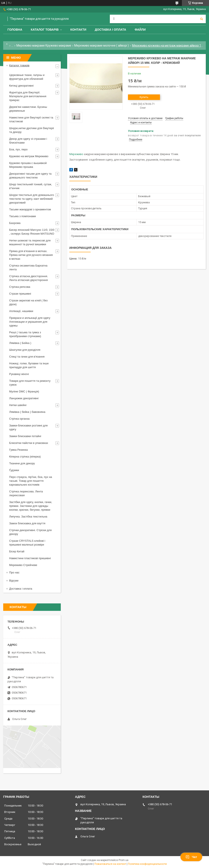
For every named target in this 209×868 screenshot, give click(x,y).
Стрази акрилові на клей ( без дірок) (28, 302)
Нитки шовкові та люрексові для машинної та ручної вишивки (30, 242)
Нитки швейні (18, 405)
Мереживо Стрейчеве (23, 565)
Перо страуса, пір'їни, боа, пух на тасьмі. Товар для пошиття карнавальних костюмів (31, 481)
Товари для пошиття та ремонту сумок (30, 383)
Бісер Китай (17, 551)
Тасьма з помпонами (22, 216)
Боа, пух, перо (18, 149)
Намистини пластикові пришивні (30, 558)
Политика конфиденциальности (147, 864)
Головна (15, 30)
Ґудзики (14, 470)
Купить (144, 97)
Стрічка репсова (20, 287)
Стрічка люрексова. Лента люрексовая (26, 493)
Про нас (14, 572)
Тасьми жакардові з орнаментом (30, 209)
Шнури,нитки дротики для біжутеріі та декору (32, 130)
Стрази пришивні (20, 294)
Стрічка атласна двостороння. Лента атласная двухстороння (29, 278)
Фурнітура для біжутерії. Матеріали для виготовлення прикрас (28, 96)
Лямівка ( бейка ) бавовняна (27, 412)
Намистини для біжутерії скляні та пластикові (31, 119)
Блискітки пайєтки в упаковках (29, 443)
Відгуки (14, 581)
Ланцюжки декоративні (24, 398)
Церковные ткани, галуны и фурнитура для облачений (27, 77)
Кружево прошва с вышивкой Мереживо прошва (28, 165)
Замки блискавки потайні (25, 436)
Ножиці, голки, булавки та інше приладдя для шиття (29, 365)
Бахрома (15, 223)
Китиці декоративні (21, 86)
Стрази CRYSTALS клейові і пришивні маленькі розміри (27, 543)
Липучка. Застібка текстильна (28, 517)
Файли (140, 30)
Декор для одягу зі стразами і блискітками (28, 141)
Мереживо (76, 154)
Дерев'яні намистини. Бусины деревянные (28, 109)
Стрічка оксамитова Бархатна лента (28, 267)
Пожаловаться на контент (110, 864)
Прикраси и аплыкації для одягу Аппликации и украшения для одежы (30, 322)
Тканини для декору (22, 463)
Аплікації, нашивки (21, 311)
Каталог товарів (45, 30)
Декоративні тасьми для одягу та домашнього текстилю (30, 176)
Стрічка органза (19, 419)
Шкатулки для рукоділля (25, 350)
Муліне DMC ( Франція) (24, 391)
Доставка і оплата (111, 30)
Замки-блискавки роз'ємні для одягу (28, 427)
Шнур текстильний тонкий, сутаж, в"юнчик (31, 186)
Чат (191, 857)
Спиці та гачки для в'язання (27, 357)
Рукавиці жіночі (19, 374)
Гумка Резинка (18, 450)
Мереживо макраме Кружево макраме (44, 46)
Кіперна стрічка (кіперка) (25, 457)
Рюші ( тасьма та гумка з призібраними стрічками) (25, 334)
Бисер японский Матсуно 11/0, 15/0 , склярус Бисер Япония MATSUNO (32, 232)
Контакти (78, 30)
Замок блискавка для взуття (27, 523)
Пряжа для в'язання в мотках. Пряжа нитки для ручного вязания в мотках (31, 255)
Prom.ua (123, 860)
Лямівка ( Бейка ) (20, 343)
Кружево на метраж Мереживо (29, 156)
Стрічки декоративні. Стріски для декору (30, 532)
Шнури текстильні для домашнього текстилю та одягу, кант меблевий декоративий (32, 199)
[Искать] (202, 19)
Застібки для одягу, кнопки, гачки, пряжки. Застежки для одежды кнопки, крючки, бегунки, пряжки (31, 506)
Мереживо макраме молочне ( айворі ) (102, 46)
